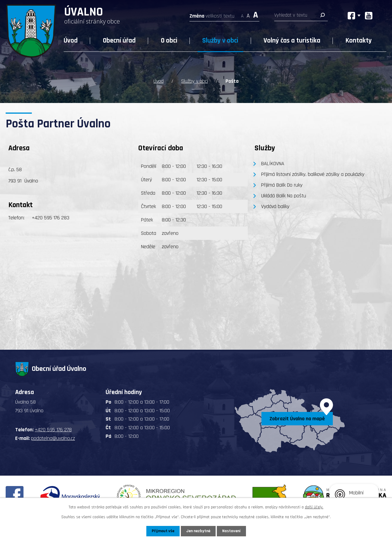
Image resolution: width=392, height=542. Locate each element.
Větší (256, 14)
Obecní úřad (119, 41)
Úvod (71, 41)
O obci (169, 41)
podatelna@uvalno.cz (53, 438)
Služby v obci (220, 41)
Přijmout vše (163, 531)
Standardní (248, 14)
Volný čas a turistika (292, 41)
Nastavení (231, 531)
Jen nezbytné (198, 531)
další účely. (314, 507)
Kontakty (359, 41)
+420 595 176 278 (53, 430)
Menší (242, 14)
